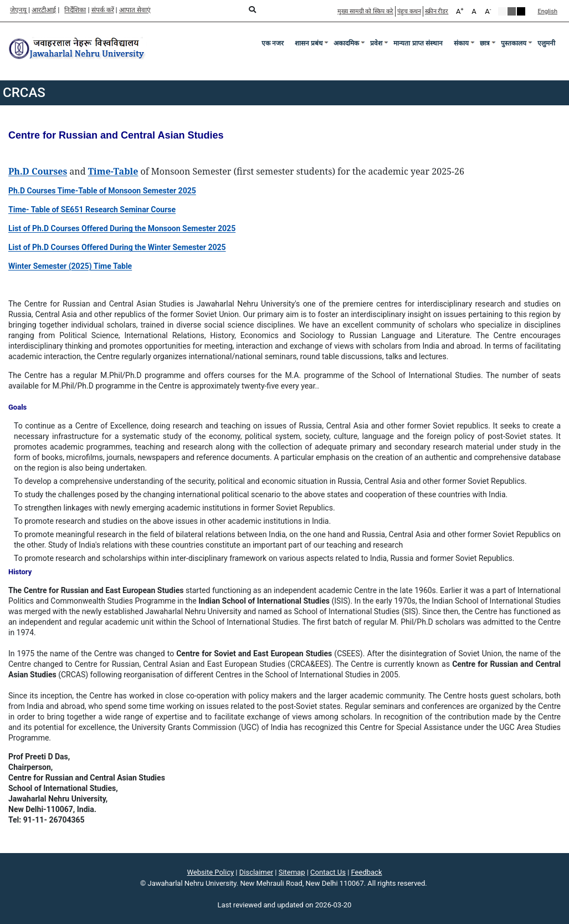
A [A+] (460, 11)
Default (502, 11)
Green (512, 11)
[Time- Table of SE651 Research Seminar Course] (92, 210)
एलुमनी (546, 43)
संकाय (461, 43)
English (547, 11)
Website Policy (211, 872)
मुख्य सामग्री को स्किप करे (365, 11)
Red (521, 11)
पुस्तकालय (514, 43)
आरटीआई (44, 10)
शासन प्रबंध (309, 43)
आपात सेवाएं (135, 10)
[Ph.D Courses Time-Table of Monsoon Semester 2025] (102, 191)
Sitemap (292, 872)
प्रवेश (376, 43)
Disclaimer (256, 872)
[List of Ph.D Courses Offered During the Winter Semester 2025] (117, 247)
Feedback (367, 872)
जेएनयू (18, 10)
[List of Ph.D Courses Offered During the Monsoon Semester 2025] (122, 228)
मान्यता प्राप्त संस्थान (418, 43)
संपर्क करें (103, 10)
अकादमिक (346, 43)
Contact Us (328, 872)
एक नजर (273, 43)
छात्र (485, 43)
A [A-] (488, 11)
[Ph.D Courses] (38, 172)
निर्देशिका (75, 10)
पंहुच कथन (409, 11)
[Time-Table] (113, 172)
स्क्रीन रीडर (437, 11)
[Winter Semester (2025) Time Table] (70, 266)
